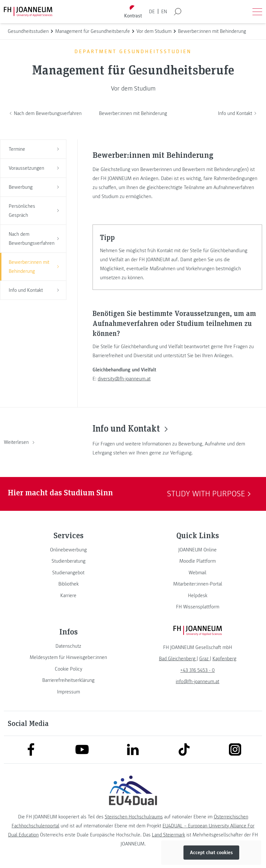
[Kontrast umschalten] (133, 12)
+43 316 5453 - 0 (197, 670)
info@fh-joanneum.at (197, 682)
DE (152, 12)
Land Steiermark (168, 835)
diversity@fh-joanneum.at (124, 379)
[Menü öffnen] (257, 12)
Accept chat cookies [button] (211, 853)
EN (164, 12)
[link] (69, 550)
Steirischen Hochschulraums (134, 817)
